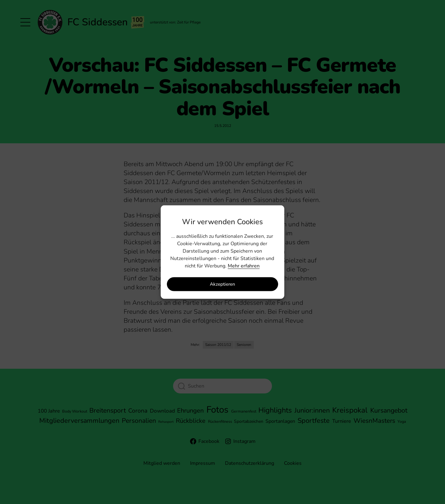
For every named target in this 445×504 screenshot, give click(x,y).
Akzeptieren (222, 284)
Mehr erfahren (244, 266)
